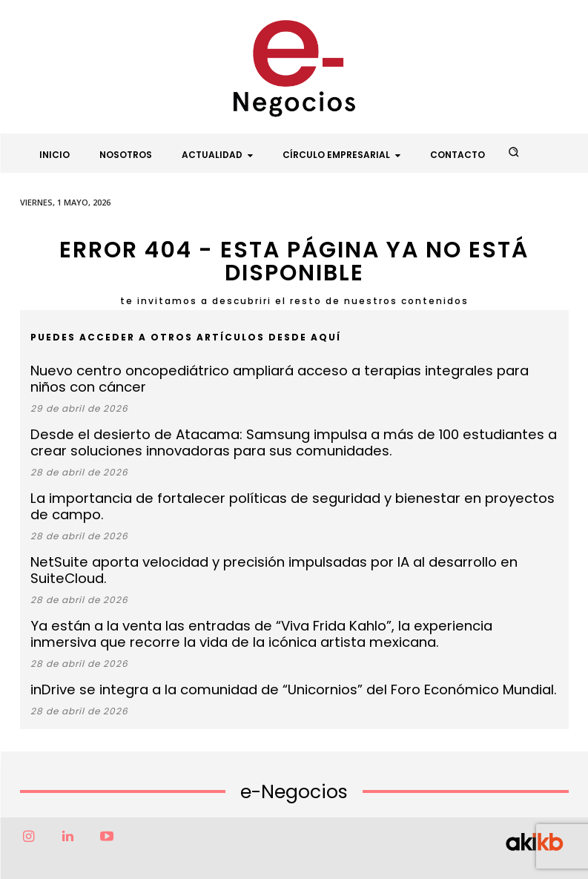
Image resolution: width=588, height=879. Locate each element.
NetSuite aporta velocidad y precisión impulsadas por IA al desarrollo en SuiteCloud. (273, 534)
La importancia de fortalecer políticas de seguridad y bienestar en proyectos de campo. (288, 489)
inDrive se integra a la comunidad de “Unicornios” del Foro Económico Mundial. (257, 639)
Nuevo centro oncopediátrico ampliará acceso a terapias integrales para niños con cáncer (274, 377)
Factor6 (262, 855)
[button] (513, 152)
